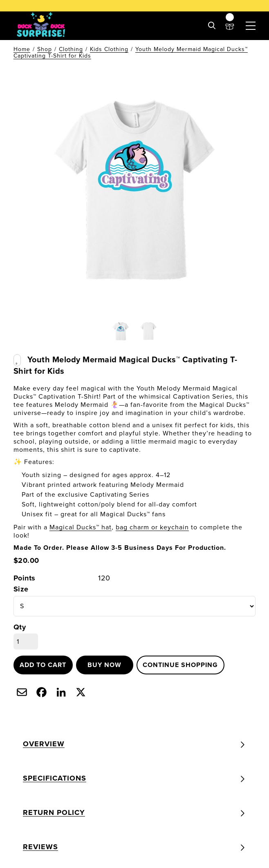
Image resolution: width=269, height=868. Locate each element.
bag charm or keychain (152, 527)
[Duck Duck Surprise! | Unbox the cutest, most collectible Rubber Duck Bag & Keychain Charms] (41, 26)
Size (21, 589)
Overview (44, 744)
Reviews (40, 847)
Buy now (104, 665)
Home (22, 49)
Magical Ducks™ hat (81, 527)
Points (25, 578)
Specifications (55, 778)
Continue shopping (180, 665)
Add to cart (43, 665)
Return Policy (54, 812)
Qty (20, 627)
